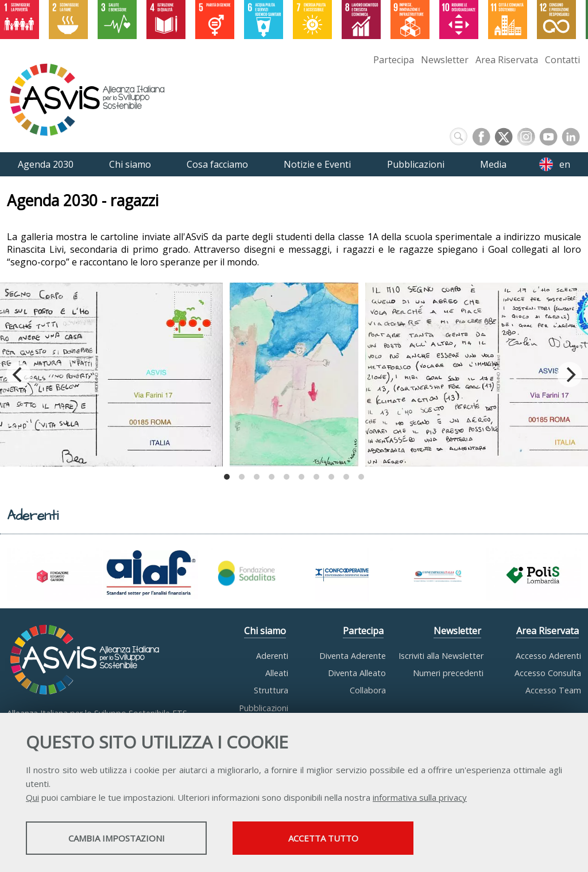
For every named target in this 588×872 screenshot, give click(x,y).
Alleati (277, 673)
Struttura (271, 690)
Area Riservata (507, 60)
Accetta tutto (323, 838)
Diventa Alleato (357, 673)
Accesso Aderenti (548, 656)
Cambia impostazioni (117, 838)
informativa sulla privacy (420, 797)
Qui (32, 797)
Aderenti (272, 656)
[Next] (570, 375)
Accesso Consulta (548, 673)
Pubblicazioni (264, 708)
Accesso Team (553, 690)
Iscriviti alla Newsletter (441, 656)
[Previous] (18, 375)
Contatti (562, 60)
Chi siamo (265, 631)
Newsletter (445, 60)
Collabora (368, 690)
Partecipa (394, 60)
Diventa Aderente (353, 656)
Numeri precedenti (448, 673)
